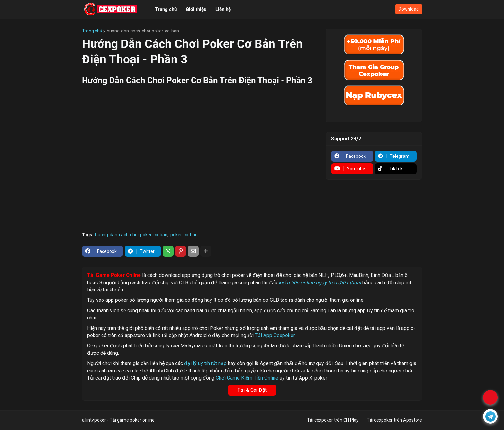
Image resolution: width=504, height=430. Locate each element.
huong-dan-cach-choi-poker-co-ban (143, 31)
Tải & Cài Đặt (252, 390)
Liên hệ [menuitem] (223, 9)
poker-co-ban (184, 235)
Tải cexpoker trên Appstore (394, 420)
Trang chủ (92, 31)
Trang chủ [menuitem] (166, 9)
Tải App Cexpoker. (275, 335)
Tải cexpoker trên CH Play (333, 420)
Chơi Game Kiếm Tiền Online (247, 378)
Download (409, 9)
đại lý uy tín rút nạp (205, 363)
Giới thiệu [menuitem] (196, 9)
